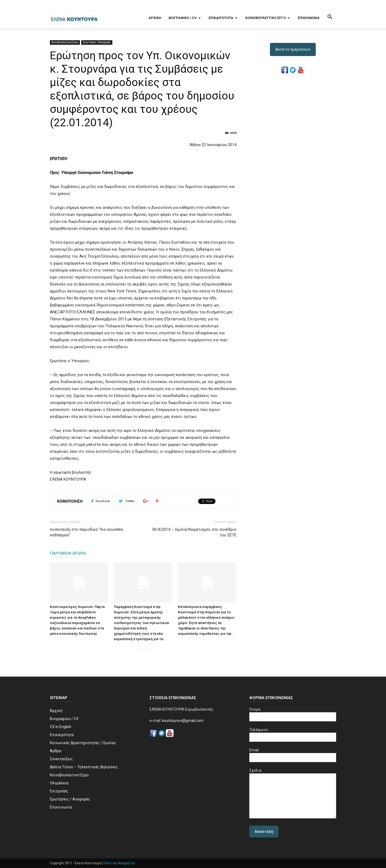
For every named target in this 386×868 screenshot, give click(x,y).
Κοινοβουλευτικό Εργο (268, 18)
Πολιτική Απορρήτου (119, 863)
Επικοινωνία (309, 18)
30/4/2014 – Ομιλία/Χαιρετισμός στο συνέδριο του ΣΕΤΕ (194, 532)
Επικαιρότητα (223, 18)
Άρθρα (55, 751)
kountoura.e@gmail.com (182, 721)
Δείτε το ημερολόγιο (293, 49)
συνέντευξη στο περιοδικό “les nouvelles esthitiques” (87, 532)
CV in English (61, 727)
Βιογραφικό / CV (185, 18)
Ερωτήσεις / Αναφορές (97, 42)
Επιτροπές (59, 791)
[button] (330, 17)
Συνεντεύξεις (61, 759)
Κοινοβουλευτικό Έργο (65, 42)
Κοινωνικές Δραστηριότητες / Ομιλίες (83, 743)
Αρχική (155, 18)
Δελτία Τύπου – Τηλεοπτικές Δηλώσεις (84, 767)
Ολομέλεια (59, 783)
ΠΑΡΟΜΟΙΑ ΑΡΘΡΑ (68, 553)
